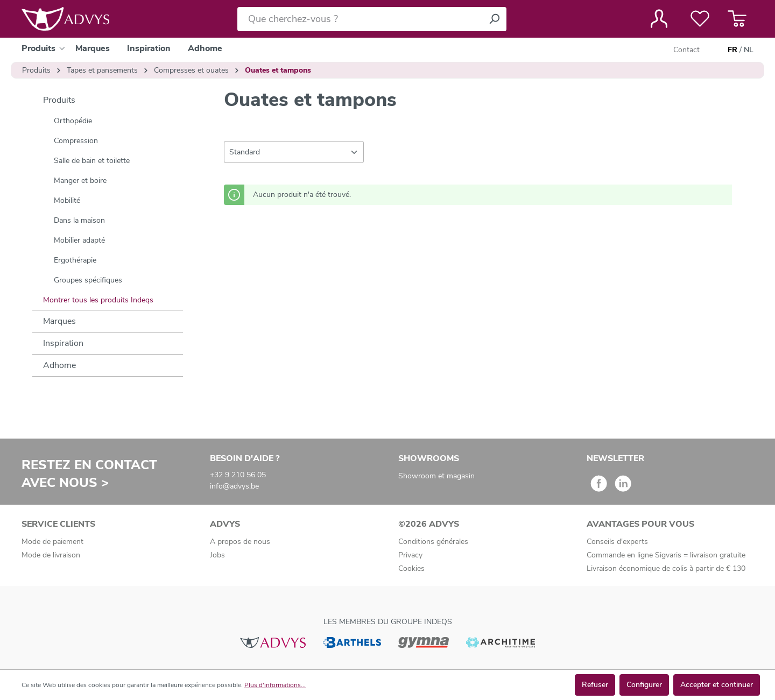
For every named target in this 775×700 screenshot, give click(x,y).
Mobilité (67, 200)
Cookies (411, 568)
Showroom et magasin (436, 476)
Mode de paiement (52, 542)
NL (749, 50)
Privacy (410, 555)
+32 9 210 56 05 (238, 475)
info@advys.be (234, 486)
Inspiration (63, 343)
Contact (686, 50)
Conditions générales (433, 542)
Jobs (217, 555)
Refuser (595, 685)
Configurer (644, 685)
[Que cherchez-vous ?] (360, 19)
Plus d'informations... (275, 685)
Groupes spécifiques (88, 280)
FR (732, 50)
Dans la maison (79, 220)
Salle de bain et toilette (92, 161)
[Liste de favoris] (700, 19)
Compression (76, 141)
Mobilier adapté (79, 240)
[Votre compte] (659, 19)
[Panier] (737, 19)
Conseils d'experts (617, 542)
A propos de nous (240, 542)
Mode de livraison (51, 555)
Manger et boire (80, 181)
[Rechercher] (494, 19)
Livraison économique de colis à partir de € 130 (666, 568)
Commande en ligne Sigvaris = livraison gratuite (666, 555)
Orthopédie (73, 121)
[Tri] (294, 152)
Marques (59, 321)
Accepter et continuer (717, 685)
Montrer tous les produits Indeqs (98, 300)
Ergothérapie (75, 260)
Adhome (59, 365)
